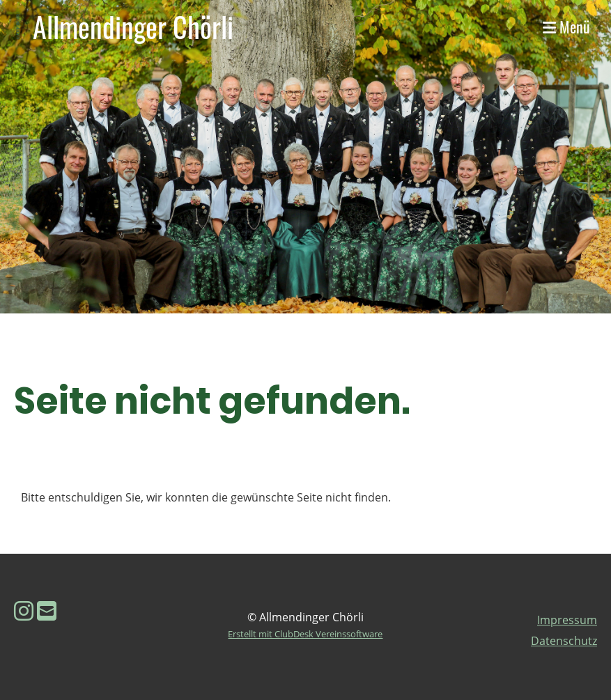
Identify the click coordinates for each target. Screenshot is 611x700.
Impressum (567, 620)
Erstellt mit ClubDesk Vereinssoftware (305, 634)
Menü (566, 27)
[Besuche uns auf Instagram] (24, 610)
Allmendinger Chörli (133, 26)
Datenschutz (564, 641)
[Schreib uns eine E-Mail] (47, 610)
